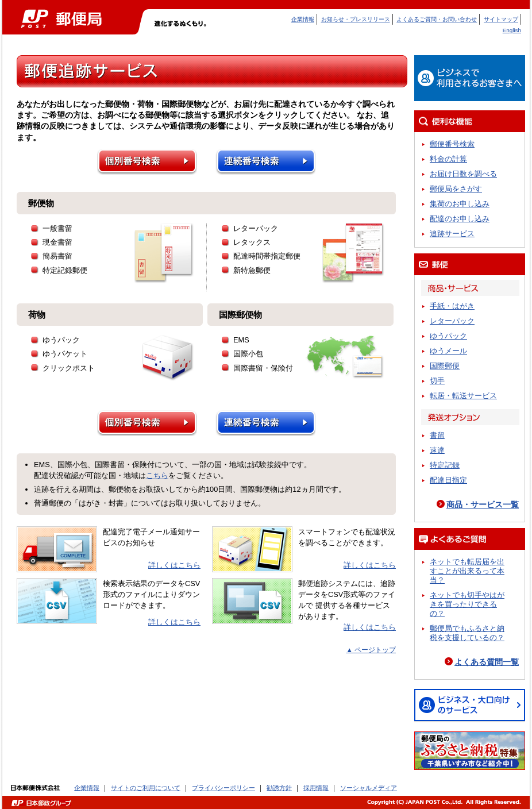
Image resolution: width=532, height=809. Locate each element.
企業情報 (303, 19)
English (512, 30)
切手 (437, 381)
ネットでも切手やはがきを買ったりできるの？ (467, 604)
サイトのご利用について (146, 788)
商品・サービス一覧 (483, 504)
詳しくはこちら (174, 565)
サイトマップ (501, 19)
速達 (437, 450)
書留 (437, 435)
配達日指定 (448, 480)
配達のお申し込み (460, 219)
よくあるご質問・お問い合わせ (437, 19)
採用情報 (316, 788)
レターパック (452, 321)
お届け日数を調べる (463, 174)
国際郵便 (445, 366)
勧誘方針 (279, 788)
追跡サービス (452, 234)
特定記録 (445, 465)
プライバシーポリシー (223, 788)
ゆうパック (448, 336)
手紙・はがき (452, 306)
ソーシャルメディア (369, 788)
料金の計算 (448, 159)
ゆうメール (448, 351)
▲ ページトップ (371, 650)
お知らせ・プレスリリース (356, 19)
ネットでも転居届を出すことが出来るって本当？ (467, 571)
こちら (157, 475)
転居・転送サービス (463, 396)
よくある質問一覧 (487, 662)
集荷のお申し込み (460, 204)
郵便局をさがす (456, 189)
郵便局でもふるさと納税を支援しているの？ (467, 633)
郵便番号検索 (452, 144)
